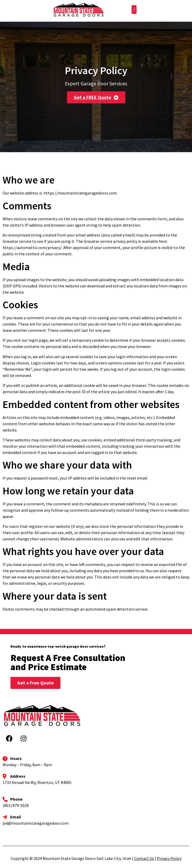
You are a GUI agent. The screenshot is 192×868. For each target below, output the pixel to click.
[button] (134, 10)
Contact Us (144, 858)
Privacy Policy (169, 858)
